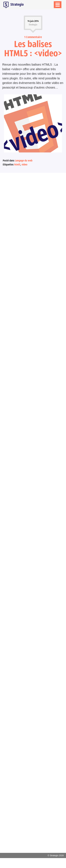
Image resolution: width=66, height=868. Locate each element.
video (24, 165)
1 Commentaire (33, 37)
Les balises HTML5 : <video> (33, 48)
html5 (17, 165)
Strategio (13, 5)
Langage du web (24, 161)
